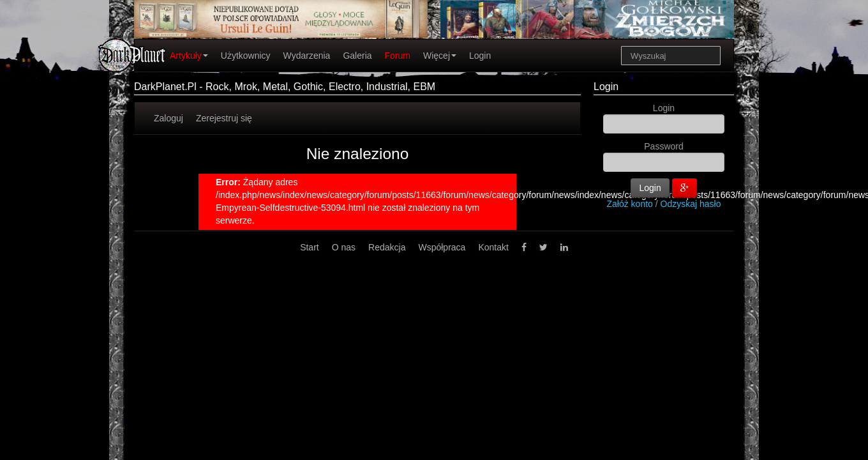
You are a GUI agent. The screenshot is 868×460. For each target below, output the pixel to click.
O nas (344, 247)
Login (480, 56)
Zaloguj (168, 118)
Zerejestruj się (224, 118)
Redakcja (387, 247)
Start (310, 247)
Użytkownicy (246, 56)
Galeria (357, 56)
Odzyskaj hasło (691, 204)
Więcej (440, 56)
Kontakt (493, 247)
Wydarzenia (307, 56)
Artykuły (189, 56)
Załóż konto (630, 204)
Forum (398, 56)
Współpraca (442, 247)
